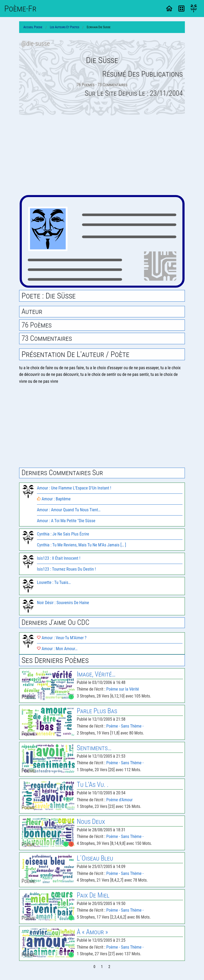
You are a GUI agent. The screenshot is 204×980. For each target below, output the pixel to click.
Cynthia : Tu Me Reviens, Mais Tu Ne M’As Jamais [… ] (82, 545)
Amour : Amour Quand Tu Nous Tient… (69, 510)
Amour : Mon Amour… (57, 649)
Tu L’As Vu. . (93, 785)
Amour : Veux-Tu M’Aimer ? (62, 638)
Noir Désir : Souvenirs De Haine (63, 603)
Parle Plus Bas (97, 711)
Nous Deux (91, 822)
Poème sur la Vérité (123, 689)
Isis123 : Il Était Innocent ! (59, 558)
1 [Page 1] (102, 967)
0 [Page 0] (94, 967)
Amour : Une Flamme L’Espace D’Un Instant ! (74, 488)
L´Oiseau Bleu (95, 858)
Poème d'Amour (119, 800)
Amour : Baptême (54, 499)
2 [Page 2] (109, 967)
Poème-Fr (20, 9)
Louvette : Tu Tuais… (54, 582)
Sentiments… (94, 748)
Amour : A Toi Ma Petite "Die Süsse (66, 521)
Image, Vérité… (96, 674)
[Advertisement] (102, 155)
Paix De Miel (93, 895)
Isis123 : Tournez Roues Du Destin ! (66, 569)
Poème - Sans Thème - (125, 726)
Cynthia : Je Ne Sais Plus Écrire (63, 534)
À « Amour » (92, 932)
